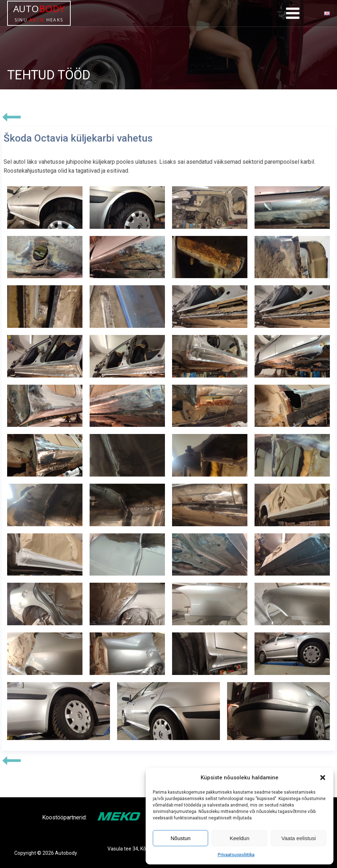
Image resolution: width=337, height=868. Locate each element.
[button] (323, 778)
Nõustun (181, 838)
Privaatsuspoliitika (236, 855)
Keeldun (239, 838)
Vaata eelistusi (298, 838)
